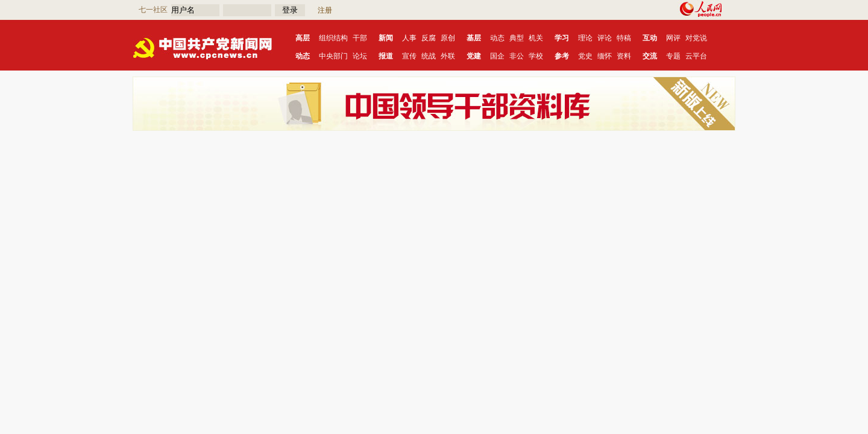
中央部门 (333, 56)
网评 (673, 38)
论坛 (360, 56)
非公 (517, 56)
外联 (448, 56)
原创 (448, 38)
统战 (429, 56)
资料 (624, 56)
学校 (536, 56)
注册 (325, 10)
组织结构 (333, 38)
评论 (605, 38)
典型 (517, 38)
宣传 (409, 56)
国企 (497, 56)
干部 (360, 38)
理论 (585, 38)
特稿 (624, 38)
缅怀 (605, 56)
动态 (497, 38)
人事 (409, 38)
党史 (585, 56)
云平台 (696, 56)
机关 (536, 38)
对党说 (696, 38)
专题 (673, 56)
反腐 (429, 38)
